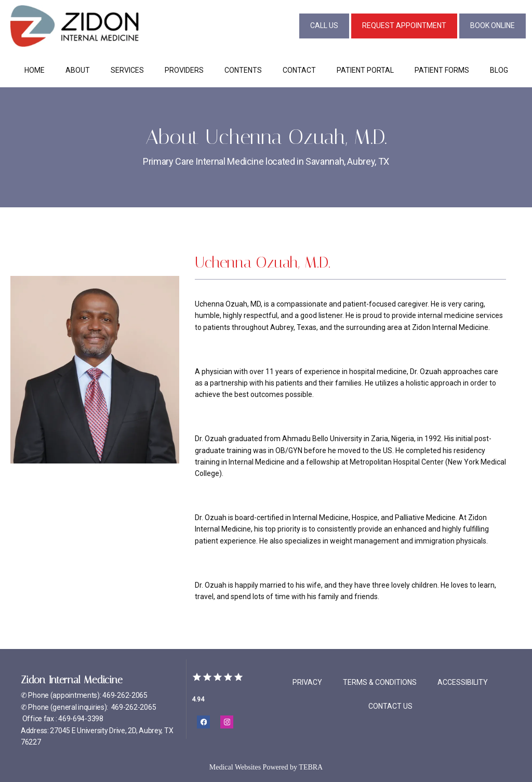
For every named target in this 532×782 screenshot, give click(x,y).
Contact (299, 70)
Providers (184, 70)
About (78, 70)
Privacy (307, 682)
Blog (499, 70)
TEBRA (311, 767)
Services (127, 70)
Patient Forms (442, 70)
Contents (243, 70)
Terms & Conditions (380, 682)
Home (35, 70)
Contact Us (390, 706)
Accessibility (463, 682)
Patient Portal (365, 70)
